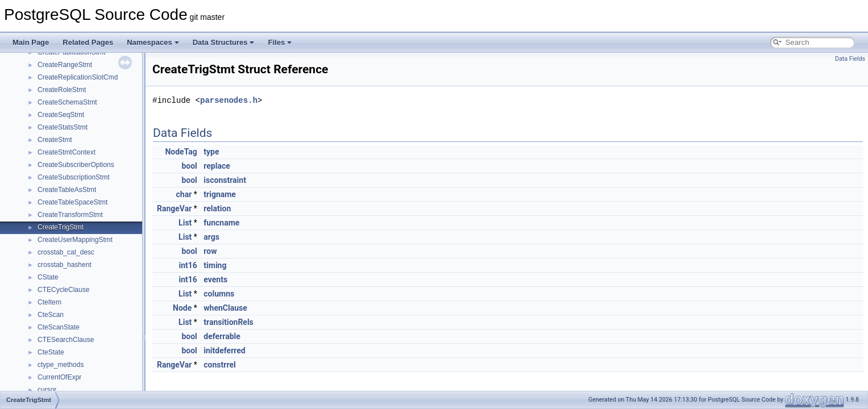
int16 (188, 265)
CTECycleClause (63, 290)
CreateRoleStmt (62, 90)
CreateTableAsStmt (67, 190)
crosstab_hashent (65, 265)
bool (189, 166)
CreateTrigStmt (61, 227)
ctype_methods (61, 365)
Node (182, 308)
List (185, 223)
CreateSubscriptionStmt (74, 177)
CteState (51, 352)
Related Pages (88, 42)
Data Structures (224, 42)
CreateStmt (55, 140)
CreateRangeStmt (65, 65)
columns (219, 294)
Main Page (31, 42)
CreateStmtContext (67, 152)
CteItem (49, 302)
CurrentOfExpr (59, 377)
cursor (47, 390)
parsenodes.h (229, 100)
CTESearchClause (66, 340)
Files (280, 42)
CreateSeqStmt (61, 115)
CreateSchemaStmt (67, 102)
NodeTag (181, 152)
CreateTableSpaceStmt (72, 202)
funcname (221, 223)
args (211, 237)
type (211, 152)
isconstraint (225, 180)
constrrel (219, 365)
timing (215, 265)
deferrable (222, 336)
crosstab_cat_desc (66, 252)
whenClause (225, 308)
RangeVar (174, 208)
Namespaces (153, 42)
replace (217, 166)
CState (48, 277)
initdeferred (224, 350)
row (210, 251)
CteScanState (59, 327)
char (184, 194)
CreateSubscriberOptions (76, 165)
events (215, 279)
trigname (220, 194)
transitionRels (229, 322)
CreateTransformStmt (70, 215)
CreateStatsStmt (63, 127)
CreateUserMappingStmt (75, 240)
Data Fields (850, 59)
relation (217, 208)
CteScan (51, 315)
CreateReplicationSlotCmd (78, 77)
